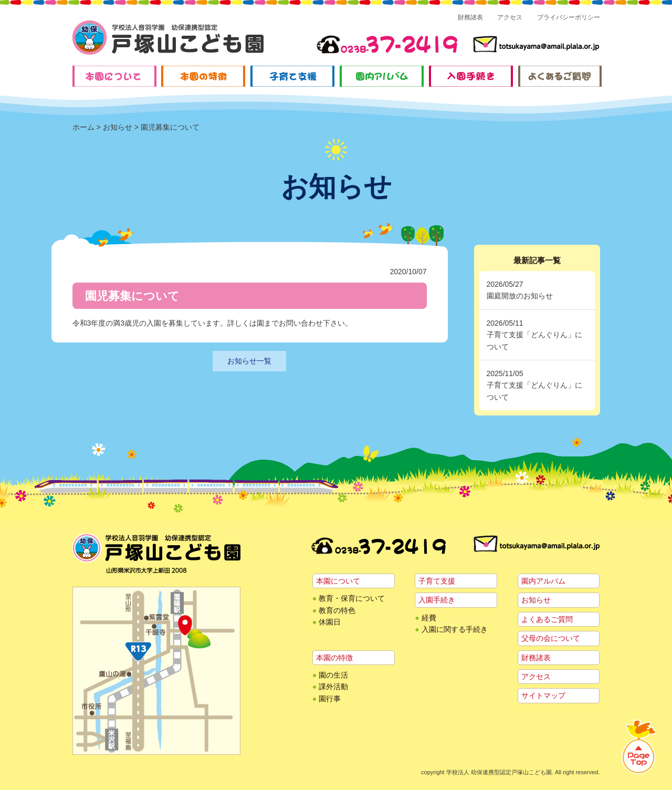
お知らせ (118, 127)
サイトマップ (543, 695)
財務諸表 (470, 17)
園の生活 (333, 675)
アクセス (510, 17)
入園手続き (437, 600)
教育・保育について (352, 598)
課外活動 (333, 687)
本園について (338, 581)
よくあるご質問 (547, 619)
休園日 (330, 622)
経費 (429, 618)
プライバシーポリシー (569, 17)
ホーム (83, 127)
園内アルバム (543, 581)
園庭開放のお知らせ (520, 296)
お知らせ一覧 (249, 361)
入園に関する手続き (455, 629)
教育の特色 (337, 610)
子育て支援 (437, 581)
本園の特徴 (334, 658)
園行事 (330, 699)
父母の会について (551, 638)
